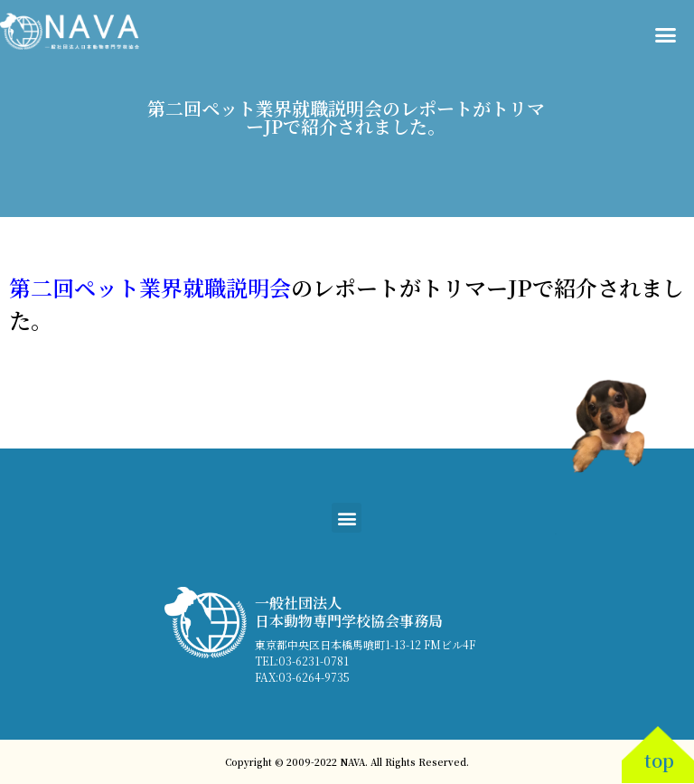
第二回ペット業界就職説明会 (150, 287)
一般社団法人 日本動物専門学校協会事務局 (349, 611)
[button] (666, 35)
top (659, 760)
